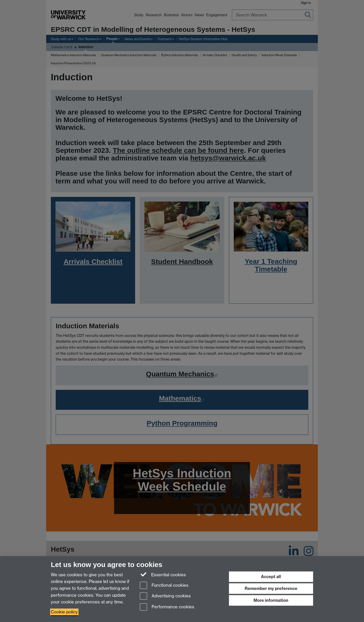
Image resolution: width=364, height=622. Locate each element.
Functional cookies (164, 586)
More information (271, 600)
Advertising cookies (165, 596)
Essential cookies (163, 574)
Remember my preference (271, 588)
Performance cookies (167, 607)
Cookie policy (64, 612)
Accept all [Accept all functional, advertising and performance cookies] (271, 577)
